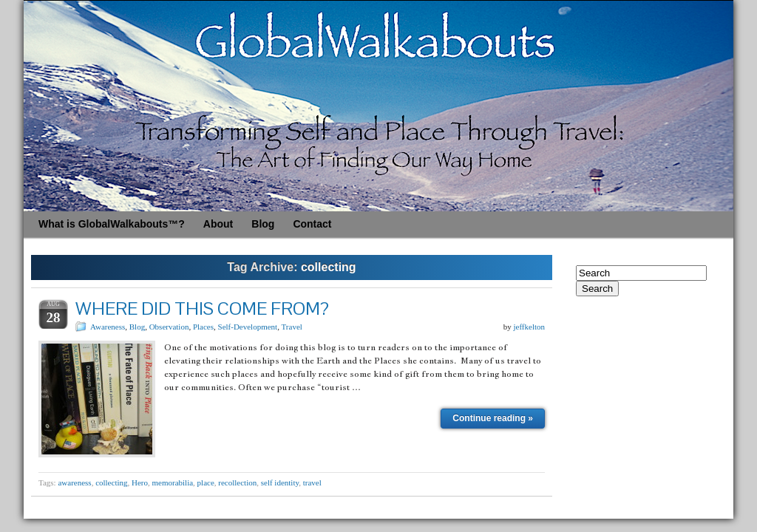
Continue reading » (493, 418)
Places (203, 327)
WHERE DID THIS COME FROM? (202, 308)
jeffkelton (529, 327)
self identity (280, 482)
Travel (292, 327)
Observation (169, 327)
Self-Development (248, 327)
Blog (137, 327)
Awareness (108, 327)
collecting (111, 482)
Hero (140, 482)
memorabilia (173, 482)
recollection (237, 482)
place (206, 482)
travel (312, 482)
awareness (74, 482)
